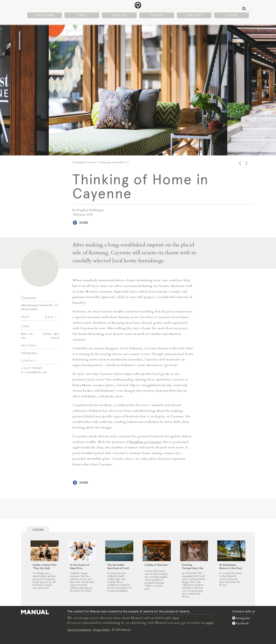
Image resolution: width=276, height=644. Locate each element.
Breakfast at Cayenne (145, 442)
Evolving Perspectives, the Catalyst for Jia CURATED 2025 (193, 570)
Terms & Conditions (79, 629)
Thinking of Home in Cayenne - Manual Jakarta (138, 6)
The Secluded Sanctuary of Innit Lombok (118, 568)
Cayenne (29, 297)
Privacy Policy (101, 629)
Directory (194, 16)
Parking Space (29, 353)
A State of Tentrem (156, 565)
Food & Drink (44, 16)
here (176, 618)
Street (82, 16)
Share (84, 223)
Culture (232, 16)
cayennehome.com (36, 372)
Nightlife (119, 16)
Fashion (157, 16)
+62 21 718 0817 (33, 368)
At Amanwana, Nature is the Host (231, 566)
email (210, 622)
